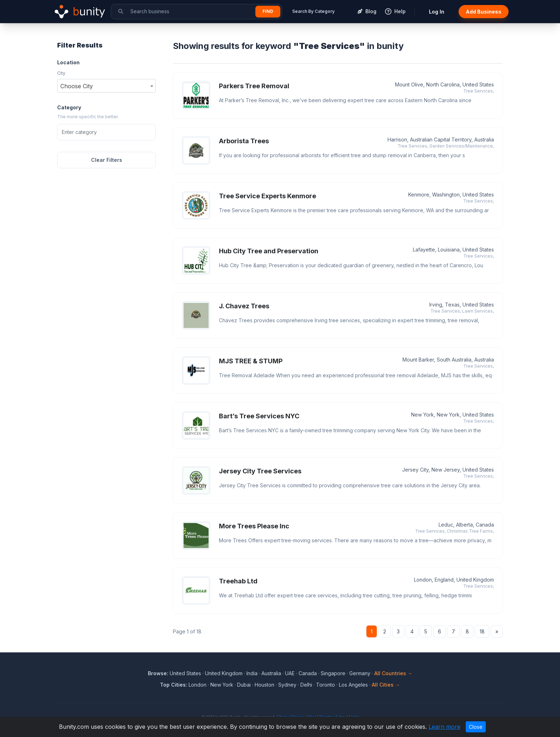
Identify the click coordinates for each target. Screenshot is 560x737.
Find (268, 11)
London (197, 685)
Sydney (287, 685)
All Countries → (393, 673)
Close (476, 727)
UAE (290, 673)
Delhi (306, 685)
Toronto (326, 685)
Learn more (444, 727)
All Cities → (386, 685)
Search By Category (313, 11)
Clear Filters (107, 160)
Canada (308, 673)
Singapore (333, 673)
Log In (437, 12)
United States (185, 673)
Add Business (484, 12)
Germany (360, 673)
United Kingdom (224, 673)
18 (482, 631)
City (61, 73)
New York (222, 685)
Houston (264, 685)
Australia (271, 673)
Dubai (244, 685)
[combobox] (106, 86)
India (252, 673)
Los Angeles (353, 685)
